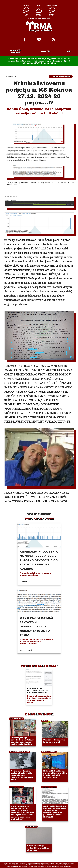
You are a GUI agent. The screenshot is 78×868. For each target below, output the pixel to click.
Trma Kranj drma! (61, 76)
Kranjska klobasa (15, 51)
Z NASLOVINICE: (39, 714)
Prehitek (46, 51)
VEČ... (69, 51)
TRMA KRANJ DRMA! (39, 666)
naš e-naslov (71, 864)
